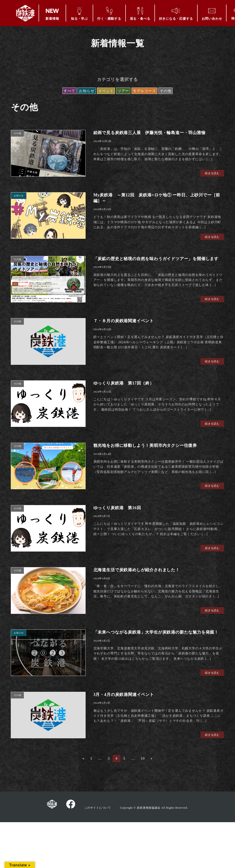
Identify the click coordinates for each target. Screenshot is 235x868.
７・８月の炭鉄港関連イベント (124, 321)
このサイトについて (98, 808)
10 (143, 759)
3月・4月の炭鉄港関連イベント (124, 695)
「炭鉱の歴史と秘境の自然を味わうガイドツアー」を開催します (156, 259)
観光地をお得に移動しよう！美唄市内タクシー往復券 (145, 445)
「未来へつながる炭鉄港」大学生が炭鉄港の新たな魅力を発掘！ (156, 632)
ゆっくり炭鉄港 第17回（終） (124, 383)
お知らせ (87, 91)
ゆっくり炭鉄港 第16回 (117, 508)
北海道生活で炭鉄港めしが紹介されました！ (137, 570)
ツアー (123, 91)
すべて (69, 91)
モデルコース (144, 91)
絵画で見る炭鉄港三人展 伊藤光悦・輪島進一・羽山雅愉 (150, 133)
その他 (165, 91)
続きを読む (212, 173)
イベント (106, 91)
